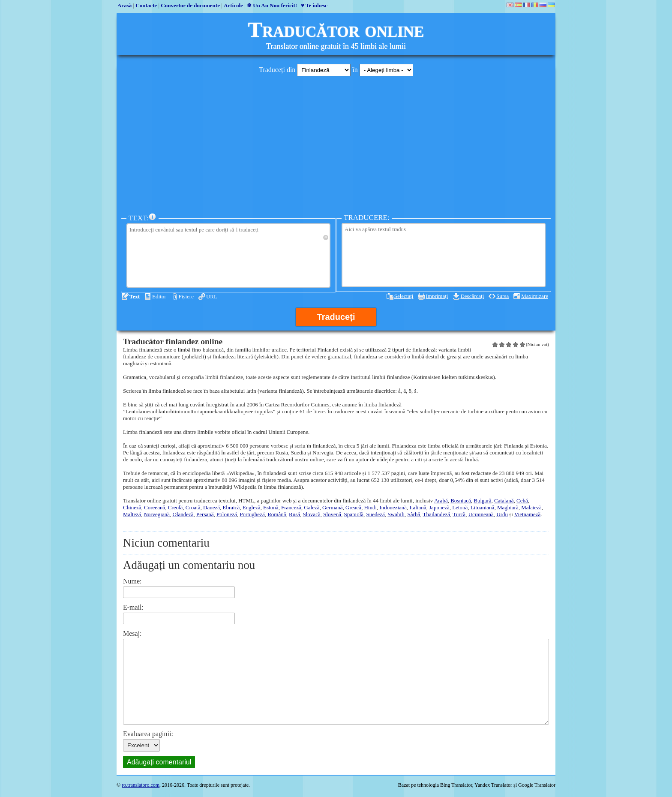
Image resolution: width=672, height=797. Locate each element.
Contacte (146, 5)
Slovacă (312, 514)
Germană (333, 507)
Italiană (418, 507)
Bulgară (482, 501)
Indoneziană (393, 507)
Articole (233, 5)
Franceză (291, 507)
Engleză (252, 507)
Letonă (460, 507)
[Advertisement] (336, 143)
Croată (193, 507)
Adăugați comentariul (159, 762)
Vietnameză (527, 514)
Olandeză (183, 514)
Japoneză (439, 507)
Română (277, 514)
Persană (205, 514)
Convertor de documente (190, 5)
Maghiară (508, 507)
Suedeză (376, 514)
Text (135, 296)
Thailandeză (436, 514)
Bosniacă (461, 501)
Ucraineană (481, 514)
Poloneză (227, 514)
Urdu (502, 514)
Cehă (522, 501)
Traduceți (336, 317)
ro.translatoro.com (141, 785)
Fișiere (186, 296)
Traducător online (336, 30)
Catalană (504, 501)
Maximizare (535, 296)
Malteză (132, 514)
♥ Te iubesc (314, 5)
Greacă (353, 507)
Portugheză (252, 514)
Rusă (294, 514)
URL (212, 296)
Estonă (271, 507)
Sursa (502, 296)
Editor (159, 296)
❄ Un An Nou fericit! (272, 5)
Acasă (124, 5)
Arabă (441, 501)
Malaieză (531, 507)
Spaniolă (354, 514)
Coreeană (154, 507)
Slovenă (332, 514)
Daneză (211, 507)
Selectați (404, 296)
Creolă (175, 507)
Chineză (132, 507)
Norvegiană (157, 514)
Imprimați (437, 296)
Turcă (459, 514)
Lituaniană (483, 507)
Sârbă (414, 514)
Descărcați (472, 296)
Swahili (396, 514)
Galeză (312, 507)
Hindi (370, 507)
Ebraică (231, 507)
